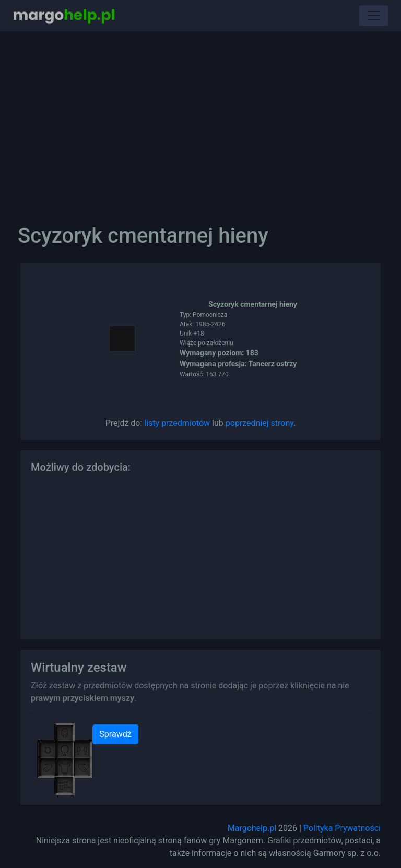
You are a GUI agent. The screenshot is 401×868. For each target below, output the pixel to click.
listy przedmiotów (177, 423)
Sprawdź (115, 734)
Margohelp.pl (252, 828)
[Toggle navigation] (374, 16)
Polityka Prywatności (342, 828)
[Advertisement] (200, 120)
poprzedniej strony (260, 423)
